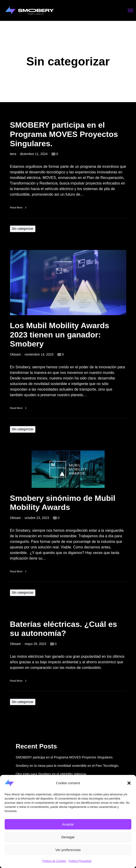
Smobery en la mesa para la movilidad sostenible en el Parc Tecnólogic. (68, 766)
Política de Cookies (54, 861)
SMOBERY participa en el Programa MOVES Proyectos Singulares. (65, 757)
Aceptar (68, 824)
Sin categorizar (23, 229)
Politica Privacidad (80, 861)
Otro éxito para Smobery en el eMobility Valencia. (51, 774)
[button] (129, 783)
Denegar (68, 837)
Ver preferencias (68, 850)
